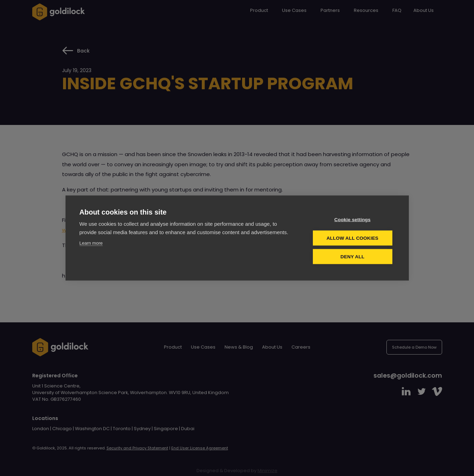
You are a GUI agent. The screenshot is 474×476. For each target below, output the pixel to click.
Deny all (352, 256)
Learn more (91, 243)
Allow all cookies (352, 238)
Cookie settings (352, 219)
